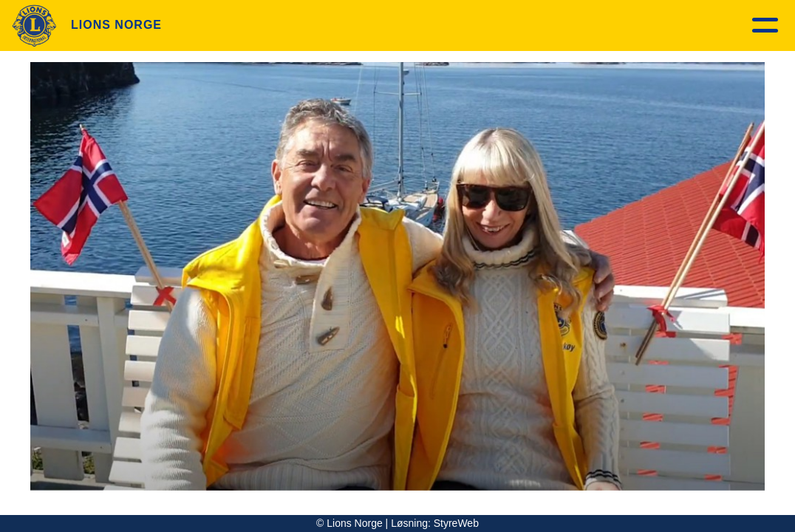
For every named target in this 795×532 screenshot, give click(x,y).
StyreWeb (456, 523)
